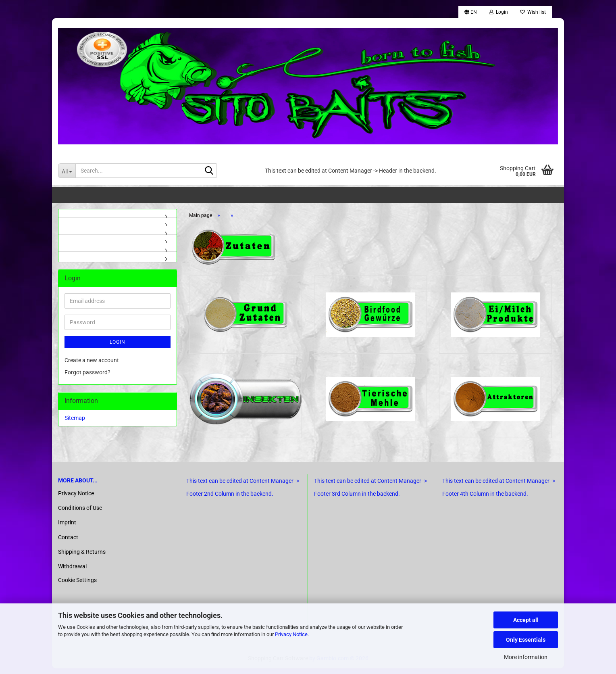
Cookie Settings (77, 586)
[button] (471, 12)
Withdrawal (72, 572)
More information (526, 657)
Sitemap (75, 419)
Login (118, 343)
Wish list (533, 12)
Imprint (67, 528)
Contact (68, 543)
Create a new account (92, 361)
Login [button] (498, 12)
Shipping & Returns (82, 557)
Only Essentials (526, 640)
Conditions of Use (80, 514)
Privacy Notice (291, 634)
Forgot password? (87, 373)
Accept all (526, 620)
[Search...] (67, 171)
